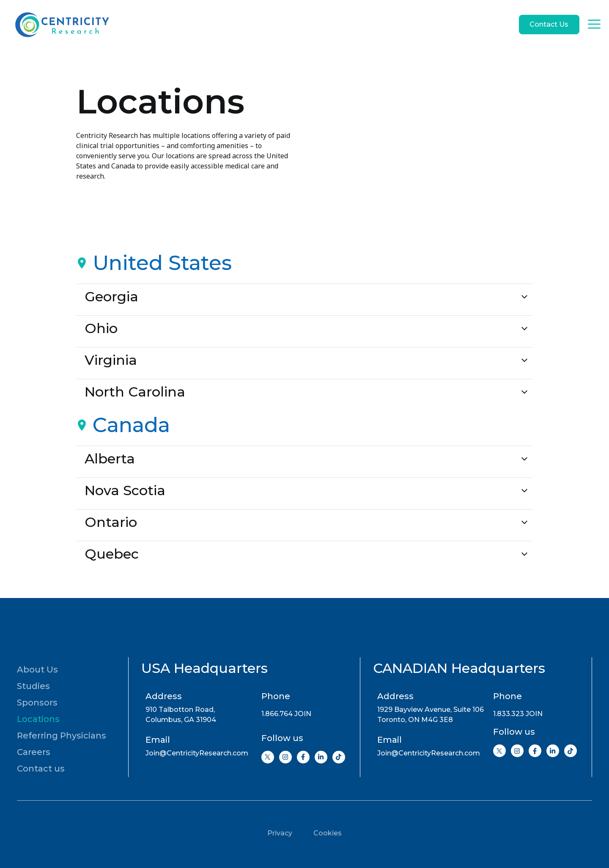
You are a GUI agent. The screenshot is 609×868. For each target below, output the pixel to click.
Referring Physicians (62, 736)
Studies (33, 686)
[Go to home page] (61, 25)
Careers (34, 752)
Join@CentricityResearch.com (197, 753)
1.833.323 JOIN (518, 714)
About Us (37, 670)
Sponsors (37, 703)
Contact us (41, 769)
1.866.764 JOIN (286, 714)
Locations (38, 719)
